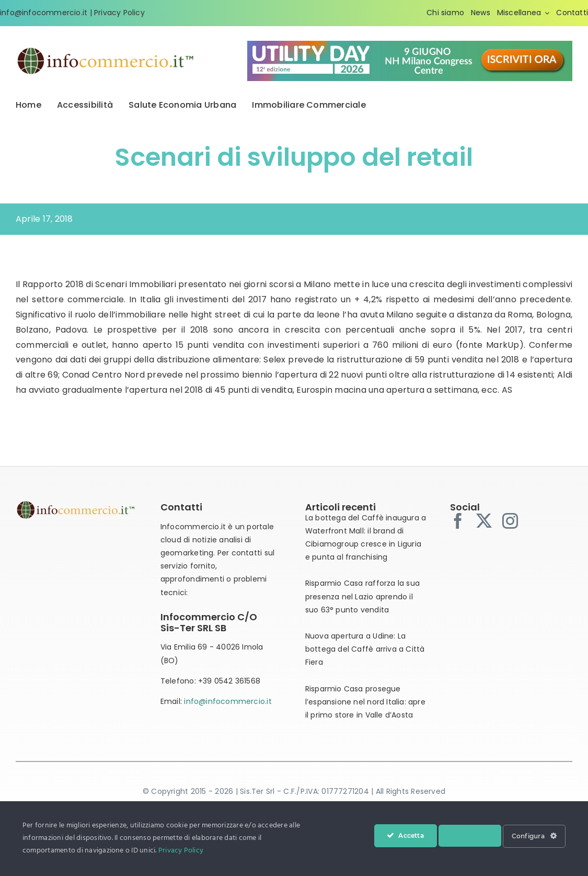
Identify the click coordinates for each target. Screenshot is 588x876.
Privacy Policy (119, 13)
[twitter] (484, 521)
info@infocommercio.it (228, 701)
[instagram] (510, 521)
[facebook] (458, 521)
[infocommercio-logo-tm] (106, 50)
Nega (470, 836)
